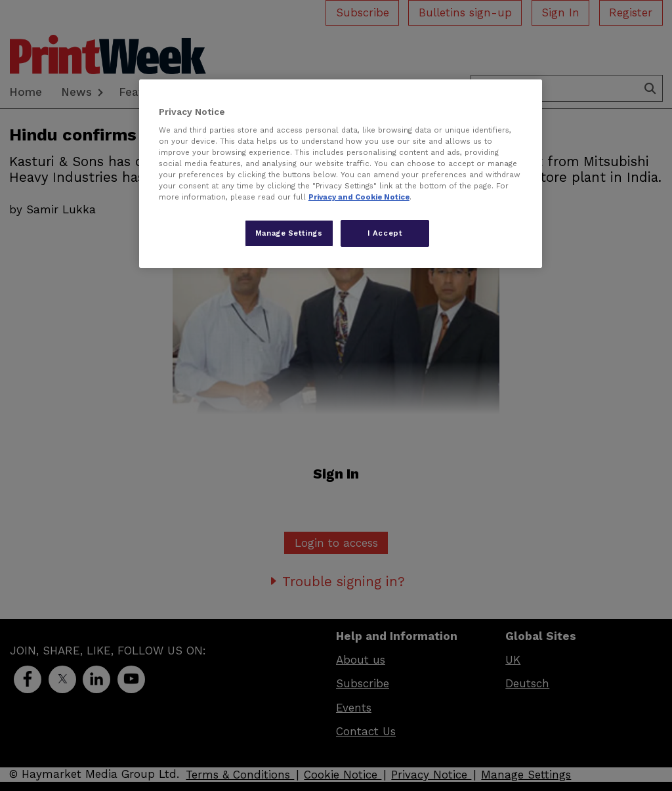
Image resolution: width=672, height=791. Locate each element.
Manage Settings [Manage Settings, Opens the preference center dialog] (289, 233)
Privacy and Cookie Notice (359, 197)
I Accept (385, 233)
